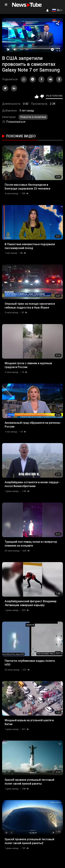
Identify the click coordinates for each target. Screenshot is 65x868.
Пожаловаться (14, 122)
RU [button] (56, 10)
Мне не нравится (42, 97)
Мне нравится (37, 97)
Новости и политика (33, 117)
